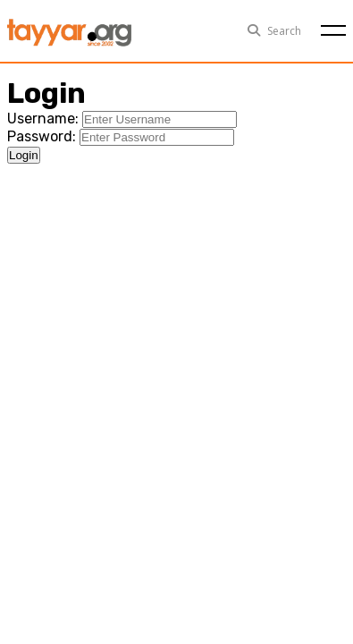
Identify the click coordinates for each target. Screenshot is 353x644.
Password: (42, 136)
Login (24, 155)
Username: (43, 119)
